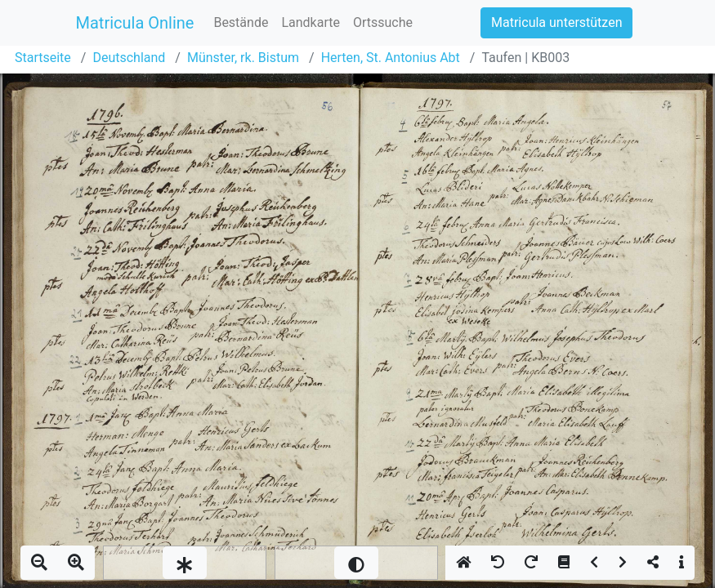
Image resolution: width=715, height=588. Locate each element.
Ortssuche (383, 22)
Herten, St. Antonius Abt (391, 58)
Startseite (43, 58)
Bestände (241, 22)
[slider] (185, 563)
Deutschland (129, 58)
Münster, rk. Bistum (243, 58)
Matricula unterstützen (556, 22)
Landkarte (311, 22)
